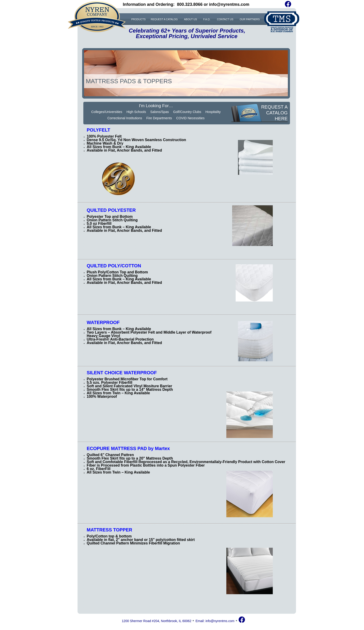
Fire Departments (159, 118)
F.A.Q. (207, 19)
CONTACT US (225, 19)
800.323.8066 (190, 4)
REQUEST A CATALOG (164, 19)
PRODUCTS (138, 19)
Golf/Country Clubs (187, 112)
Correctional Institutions (125, 118)
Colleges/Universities (107, 112)
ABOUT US (191, 19)
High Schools (136, 112)
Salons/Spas (159, 112)
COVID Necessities (190, 118)
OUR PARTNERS (250, 19)
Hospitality (213, 112)
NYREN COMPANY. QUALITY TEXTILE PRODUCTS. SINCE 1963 (97, 17)
